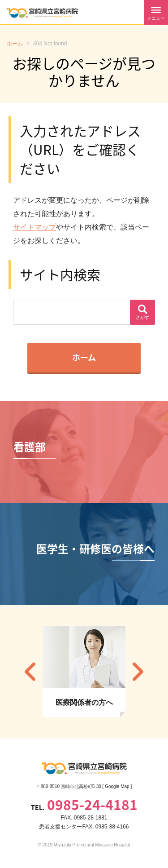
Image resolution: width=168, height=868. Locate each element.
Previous (30, 671)
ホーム (84, 357)
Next (138, 671)
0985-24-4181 (92, 804)
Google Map (117, 786)
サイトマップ (34, 227)
